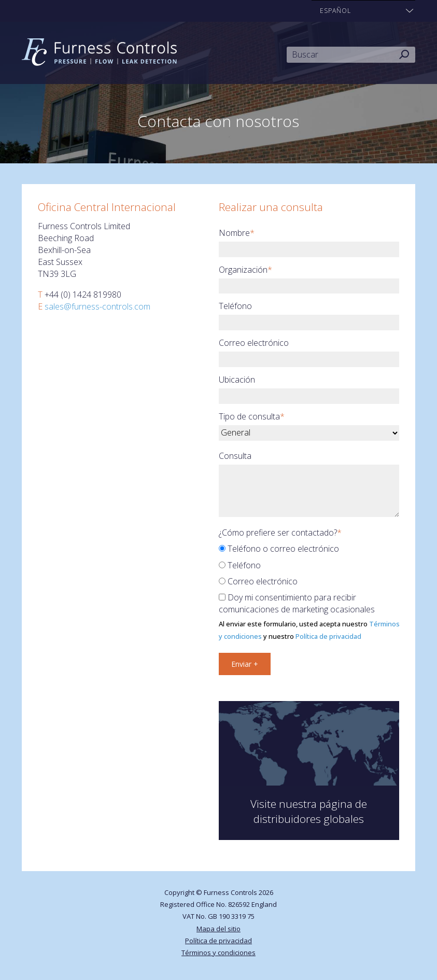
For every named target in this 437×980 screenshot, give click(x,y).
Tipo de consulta (252, 416)
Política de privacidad (328, 636)
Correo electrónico (254, 343)
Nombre (237, 233)
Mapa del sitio (218, 929)
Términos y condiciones (218, 953)
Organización (245, 270)
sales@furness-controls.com (97, 306)
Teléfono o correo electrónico (279, 549)
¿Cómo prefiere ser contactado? (280, 533)
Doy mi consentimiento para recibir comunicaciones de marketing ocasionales (297, 603)
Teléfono (235, 306)
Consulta (235, 456)
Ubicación (237, 380)
